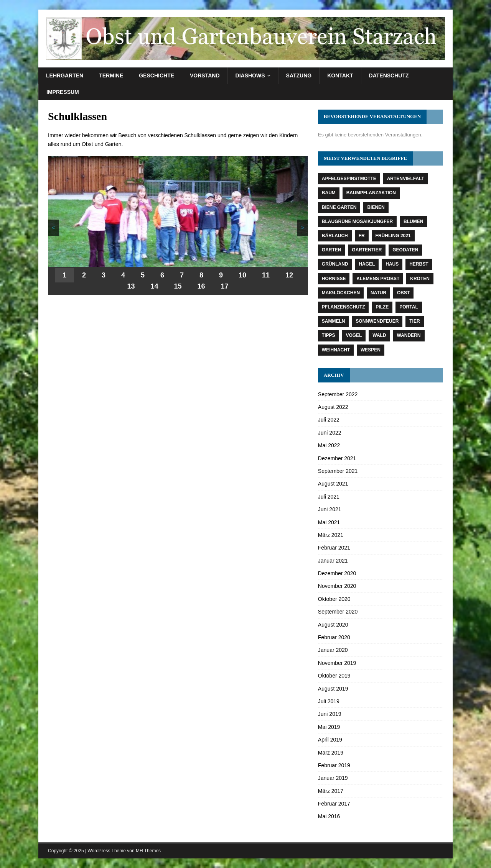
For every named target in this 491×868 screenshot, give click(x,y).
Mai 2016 (329, 816)
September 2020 (338, 612)
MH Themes (148, 851)
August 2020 (333, 625)
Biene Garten (339, 207)
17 (225, 286)
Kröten (420, 279)
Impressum (63, 92)
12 (289, 275)
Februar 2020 (334, 637)
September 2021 (338, 471)
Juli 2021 (329, 497)
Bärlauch (335, 236)
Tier (414, 321)
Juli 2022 (329, 420)
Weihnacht (336, 350)
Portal (409, 307)
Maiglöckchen (341, 293)
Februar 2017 (334, 804)
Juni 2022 (330, 433)
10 (242, 275)
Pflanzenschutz (344, 307)
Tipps (329, 335)
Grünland (335, 264)
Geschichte (157, 75)
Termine (111, 75)
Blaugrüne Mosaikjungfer (357, 222)
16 (201, 286)
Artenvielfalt (406, 179)
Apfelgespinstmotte (349, 179)
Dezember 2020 (337, 573)
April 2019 (330, 740)
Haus (392, 264)
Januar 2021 (333, 561)
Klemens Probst (378, 279)
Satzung (299, 75)
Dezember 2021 (337, 458)
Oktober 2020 (334, 599)
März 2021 (331, 535)
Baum (329, 193)
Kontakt (340, 75)
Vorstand (205, 75)
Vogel (354, 335)
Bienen (376, 207)
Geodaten (405, 250)
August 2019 (333, 689)
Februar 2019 (334, 765)
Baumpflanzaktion (371, 193)
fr (362, 236)
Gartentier (367, 250)
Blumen (413, 222)
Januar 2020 (333, 650)
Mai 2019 (329, 727)
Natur (378, 293)
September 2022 (338, 394)
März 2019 (331, 753)
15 (178, 286)
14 (154, 286)
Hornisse (334, 279)
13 (131, 286)
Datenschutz (389, 75)
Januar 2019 (333, 778)
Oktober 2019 (334, 676)
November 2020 (337, 586)
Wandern (409, 335)
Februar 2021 (334, 548)
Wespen (371, 350)
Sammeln (334, 321)
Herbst (419, 264)
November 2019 (337, 663)
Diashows (250, 75)
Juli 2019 (329, 701)
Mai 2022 (329, 445)
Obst (403, 293)
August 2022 (333, 407)
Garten (332, 250)
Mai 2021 (329, 522)
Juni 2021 (330, 509)
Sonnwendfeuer (377, 321)
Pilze (382, 307)
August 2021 (333, 484)
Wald (379, 335)
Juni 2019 (330, 714)
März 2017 (331, 791)
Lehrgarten (65, 75)
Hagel (367, 264)
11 (266, 275)
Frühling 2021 (393, 236)
